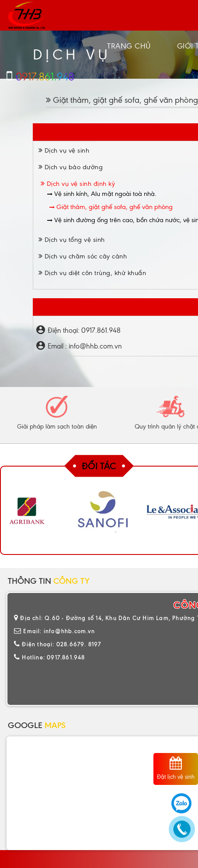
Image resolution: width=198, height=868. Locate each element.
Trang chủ (129, 46)
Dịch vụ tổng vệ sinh (72, 240)
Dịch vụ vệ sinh (64, 150)
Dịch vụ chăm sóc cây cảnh (83, 256)
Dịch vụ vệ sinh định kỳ (78, 184)
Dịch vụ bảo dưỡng (71, 167)
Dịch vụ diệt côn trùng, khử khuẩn (92, 273)
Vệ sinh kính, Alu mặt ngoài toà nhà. (102, 194)
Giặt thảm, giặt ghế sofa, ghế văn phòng (111, 207)
